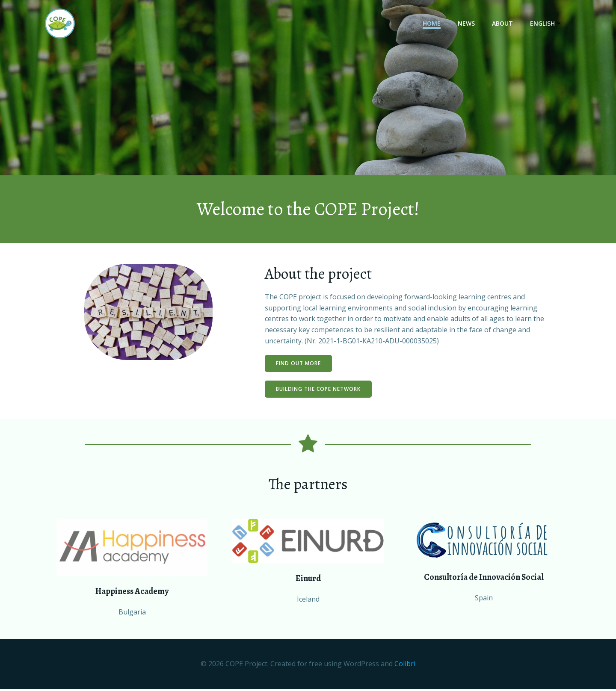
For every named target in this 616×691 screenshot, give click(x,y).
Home (432, 24)
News (467, 24)
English (547, 24)
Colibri (405, 666)
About (503, 24)
